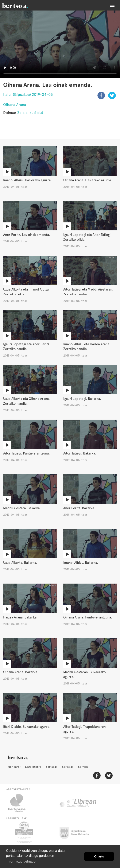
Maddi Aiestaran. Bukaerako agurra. (84, 674)
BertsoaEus (21, 5)
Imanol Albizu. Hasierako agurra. (27, 180)
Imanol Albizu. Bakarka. (81, 563)
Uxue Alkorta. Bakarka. (20, 563)
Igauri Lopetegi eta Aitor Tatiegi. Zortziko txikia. (87, 237)
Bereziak (68, 767)
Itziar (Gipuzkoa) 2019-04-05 (28, 94)
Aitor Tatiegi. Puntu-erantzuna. (26, 453)
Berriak (83, 767)
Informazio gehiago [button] (21, 861)
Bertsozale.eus (20, 803)
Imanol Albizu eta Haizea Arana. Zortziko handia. (87, 346)
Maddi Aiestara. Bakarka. (22, 508)
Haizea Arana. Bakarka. (20, 617)
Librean (78, 803)
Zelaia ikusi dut (30, 113)
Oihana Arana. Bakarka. (21, 672)
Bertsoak (51, 767)
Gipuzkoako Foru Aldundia (77, 832)
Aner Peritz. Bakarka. (79, 508)
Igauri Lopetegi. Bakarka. (82, 399)
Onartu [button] (99, 856)
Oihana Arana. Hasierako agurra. (88, 180)
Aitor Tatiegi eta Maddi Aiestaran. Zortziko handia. (88, 292)
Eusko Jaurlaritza (24, 832)
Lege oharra (33, 767)
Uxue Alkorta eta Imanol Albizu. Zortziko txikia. (26, 292)
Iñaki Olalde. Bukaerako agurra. (27, 727)
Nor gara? (14, 767)
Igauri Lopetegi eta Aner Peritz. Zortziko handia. (27, 346)
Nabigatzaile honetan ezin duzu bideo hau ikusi (60, 44)
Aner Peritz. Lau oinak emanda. (27, 235)
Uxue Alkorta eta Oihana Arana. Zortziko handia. (26, 401)
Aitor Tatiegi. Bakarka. (80, 453)
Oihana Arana (15, 105)
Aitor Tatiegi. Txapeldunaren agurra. (84, 729)
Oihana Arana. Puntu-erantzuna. (88, 617)
